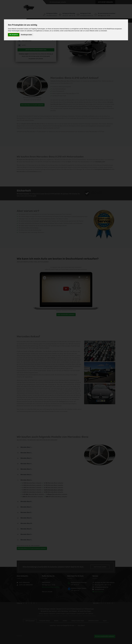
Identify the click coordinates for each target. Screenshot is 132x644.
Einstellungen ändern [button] (27, 35)
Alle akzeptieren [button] (14, 35)
